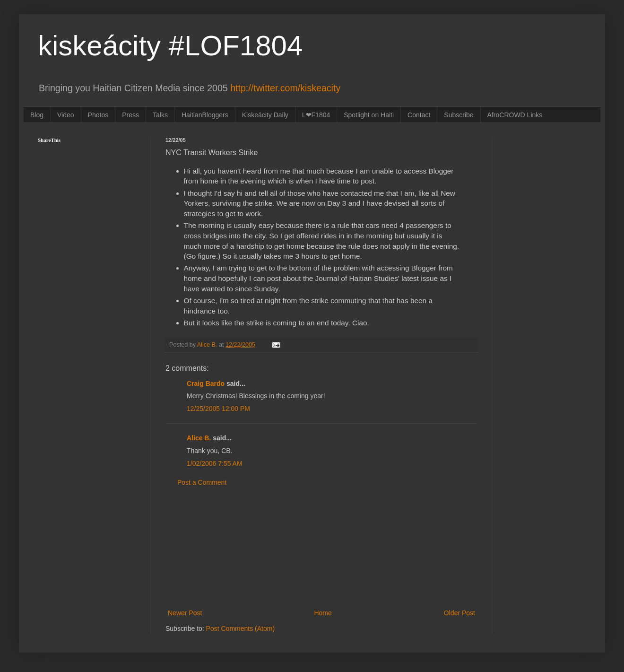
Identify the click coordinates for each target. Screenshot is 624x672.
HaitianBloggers (205, 115)
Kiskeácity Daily (265, 115)
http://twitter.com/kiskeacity (285, 88)
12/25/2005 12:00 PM (218, 409)
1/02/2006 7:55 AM (215, 463)
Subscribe (459, 115)
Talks (160, 115)
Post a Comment (202, 482)
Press (130, 115)
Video (66, 115)
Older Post (459, 613)
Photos (98, 115)
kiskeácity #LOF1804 (170, 46)
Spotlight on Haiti (369, 115)
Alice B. (199, 438)
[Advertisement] (322, 548)
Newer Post (185, 613)
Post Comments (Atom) (240, 628)
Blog (37, 115)
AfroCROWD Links (515, 115)
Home (323, 613)
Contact (419, 115)
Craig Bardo (206, 384)
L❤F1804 (316, 115)
